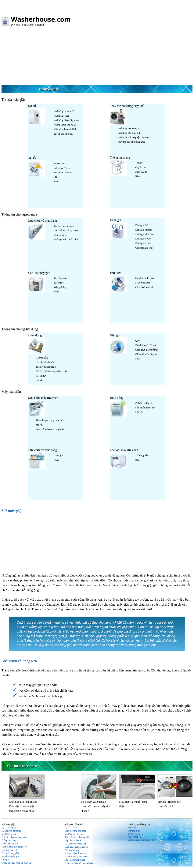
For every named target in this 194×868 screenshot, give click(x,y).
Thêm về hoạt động (46, 367)
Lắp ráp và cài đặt (73, 840)
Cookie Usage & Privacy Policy (142, 840)
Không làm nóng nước (65, 125)
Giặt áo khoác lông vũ (146, 354)
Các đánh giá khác (144, 248)
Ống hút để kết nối (145, 278)
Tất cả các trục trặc (63, 134)
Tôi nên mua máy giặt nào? (14, 847)
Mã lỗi (32, 158)
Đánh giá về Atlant (145, 234)
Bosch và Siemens (63, 173)
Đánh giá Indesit (143, 230)
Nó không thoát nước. (65, 111)
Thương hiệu (49, 89)
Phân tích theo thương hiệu (14, 837)
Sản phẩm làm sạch (145, 408)
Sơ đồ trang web (135, 834)
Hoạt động (35, 335)
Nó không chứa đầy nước (67, 120)
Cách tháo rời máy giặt (129, 133)
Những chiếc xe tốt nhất (66, 239)
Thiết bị (139, 163)
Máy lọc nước (143, 283)
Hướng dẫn (42, 358)
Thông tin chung (120, 158)
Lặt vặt (40, 380)
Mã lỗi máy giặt (9, 834)
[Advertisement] (97, 57)
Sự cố (32, 106)
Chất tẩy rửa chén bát (75, 860)
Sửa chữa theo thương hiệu (50, 429)
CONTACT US (135, 837)
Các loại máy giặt (39, 273)
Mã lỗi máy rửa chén (74, 834)
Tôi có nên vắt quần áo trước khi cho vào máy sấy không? (95, 806)
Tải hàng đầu (60, 278)
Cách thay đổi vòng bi (128, 128)
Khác (56, 181)
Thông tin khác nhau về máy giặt (17, 863)
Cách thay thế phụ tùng (75, 831)
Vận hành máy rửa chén (76, 857)
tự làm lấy (41, 376)
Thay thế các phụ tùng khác (131, 142)
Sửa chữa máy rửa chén (43, 398)
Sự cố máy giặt (9, 828)
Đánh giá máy (61, 235)
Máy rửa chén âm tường (76, 853)
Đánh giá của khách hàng (76, 847)
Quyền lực (141, 167)
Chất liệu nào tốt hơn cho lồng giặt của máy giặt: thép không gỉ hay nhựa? (23, 806)
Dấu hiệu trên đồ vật (146, 345)
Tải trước (59, 283)
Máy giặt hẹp (60, 287)
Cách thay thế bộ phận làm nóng (134, 137)
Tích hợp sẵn (142, 455)
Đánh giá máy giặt (10, 844)
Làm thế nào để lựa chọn (66, 230)
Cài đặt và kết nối (45, 362)
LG (55, 177)
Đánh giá (115, 220)
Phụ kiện (116, 273)
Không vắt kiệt (61, 116)
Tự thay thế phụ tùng (11, 831)
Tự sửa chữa (71, 828)
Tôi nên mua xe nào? (64, 226)
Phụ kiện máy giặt (10, 853)
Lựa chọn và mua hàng (43, 221)
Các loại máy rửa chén (124, 450)
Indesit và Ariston (62, 168)
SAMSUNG (60, 163)
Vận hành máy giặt (10, 856)
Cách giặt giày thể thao (147, 350)
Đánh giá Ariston (144, 243)
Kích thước (141, 172)
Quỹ (137, 341)
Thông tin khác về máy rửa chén (80, 863)
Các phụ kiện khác (145, 287)
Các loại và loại (72, 850)
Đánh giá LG (142, 225)
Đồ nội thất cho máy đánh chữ (51, 371)
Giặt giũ (115, 335)
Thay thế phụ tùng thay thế (127, 106)
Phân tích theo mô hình (65, 129)
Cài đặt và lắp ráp (144, 403)
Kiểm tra (132, 828)
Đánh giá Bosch (143, 239)
